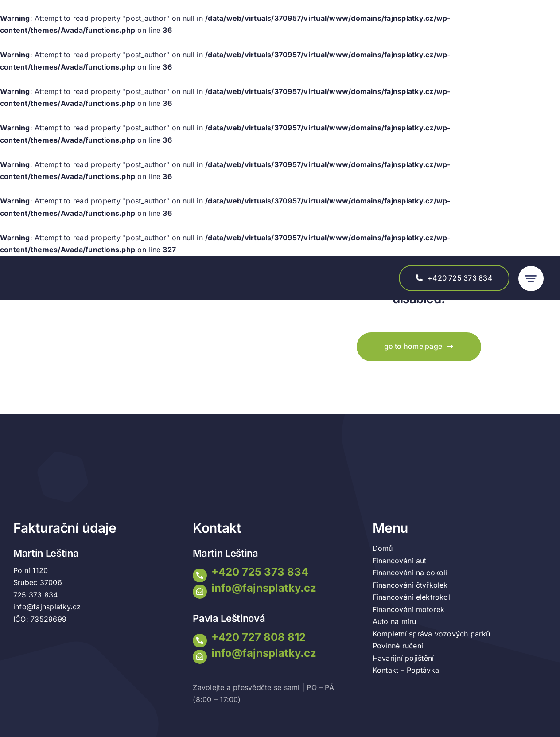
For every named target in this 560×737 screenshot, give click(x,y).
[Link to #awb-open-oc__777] (531, 279)
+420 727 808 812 (259, 637)
